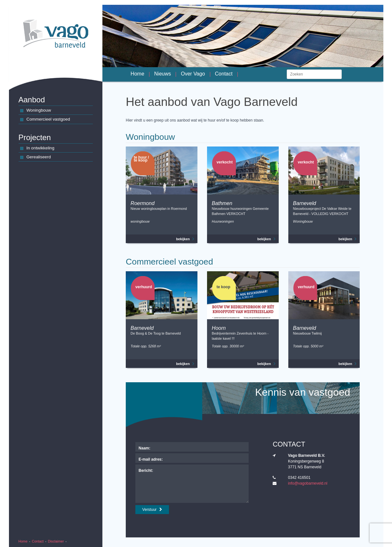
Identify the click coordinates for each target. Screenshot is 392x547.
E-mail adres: (151, 459)
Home (23, 541)
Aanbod (32, 100)
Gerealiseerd (36, 158)
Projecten (35, 137)
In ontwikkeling (37, 149)
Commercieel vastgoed (45, 120)
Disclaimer (56, 541)
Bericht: (146, 471)
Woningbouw (36, 111)
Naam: (144, 448)
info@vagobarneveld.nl (308, 483)
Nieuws (163, 74)
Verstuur (152, 510)
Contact (38, 541)
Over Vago (193, 74)
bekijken (185, 239)
